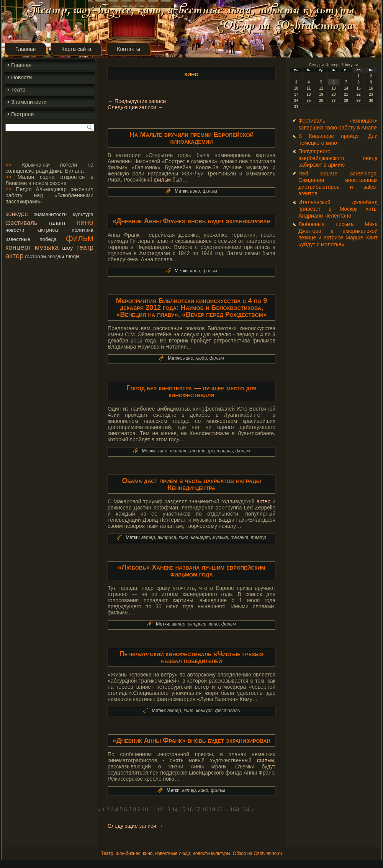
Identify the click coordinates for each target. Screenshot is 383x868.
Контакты (128, 49)
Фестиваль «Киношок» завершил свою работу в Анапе (338, 124)
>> (8, 165)
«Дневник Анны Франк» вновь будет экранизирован (191, 221)
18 (205, 809)
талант (57, 223)
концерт (18, 247)
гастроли (35, 256)
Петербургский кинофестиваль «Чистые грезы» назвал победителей (192, 657)
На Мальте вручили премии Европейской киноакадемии (191, 138)
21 (346, 94)
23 (371, 94)
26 (321, 101)
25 (309, 101)
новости (15, 230)
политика (83, 230)
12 (160, 809)
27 (333, 101)
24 (296, 101)
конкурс (16, 214)
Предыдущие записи (137, 101)
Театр (18, 90)
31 (296, 107)
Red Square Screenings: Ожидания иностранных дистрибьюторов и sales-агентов (338, 184)
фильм (80, 238)
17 (197, 809)
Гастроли (22, 114)
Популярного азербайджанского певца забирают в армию (338, 158)
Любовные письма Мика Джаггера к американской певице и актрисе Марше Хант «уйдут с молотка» (338, 234)
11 (152, 809)
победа (48, 239)
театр (85, 247)
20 (220, 809)
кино (85, 222)
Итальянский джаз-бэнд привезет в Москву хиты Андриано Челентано (338, 209)
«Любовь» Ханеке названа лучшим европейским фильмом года (191, 571)
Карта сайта (76, 49)
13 (167, 809)
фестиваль (21, 223)
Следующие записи (135, 107)
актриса (48, 230)
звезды (56, 256)
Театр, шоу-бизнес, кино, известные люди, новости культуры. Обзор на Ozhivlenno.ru (191, 853)
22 (359, 94)
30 (371, 101)
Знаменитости (29, 102)
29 (359, 101)
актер (14, 256)
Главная (25, 49)
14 (175, 809)
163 (235, 809)
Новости (21, 77)
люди (72, 256)
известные (18, 239)
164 (245, 809)
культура (83, 214)
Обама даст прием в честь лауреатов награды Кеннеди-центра (191, 484)
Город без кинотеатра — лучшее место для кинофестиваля (191, 391)
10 (145, 809)
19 (212, 809)
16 (190, 809)
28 (346, 101)
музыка (47, 247)
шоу (67, 248)
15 (182, 809)
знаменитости (50, 214)
